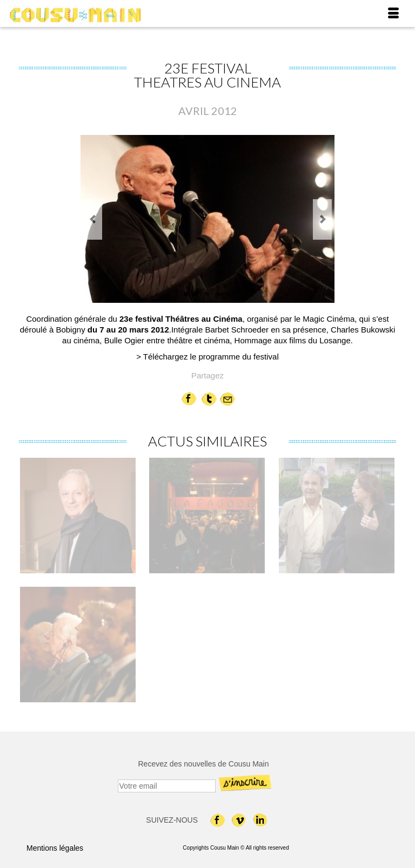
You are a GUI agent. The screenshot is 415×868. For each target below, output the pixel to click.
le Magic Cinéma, (326, 319)
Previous (93, 219)
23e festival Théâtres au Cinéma (181, 319)
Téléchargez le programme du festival (211, 357)
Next (322, 219)
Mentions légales (55, 848)
